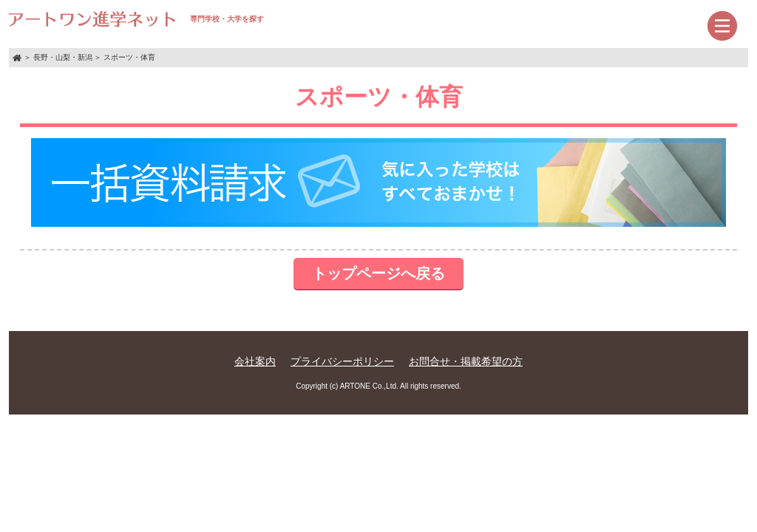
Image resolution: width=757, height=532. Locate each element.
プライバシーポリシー (342, 361)
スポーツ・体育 (129, 57)
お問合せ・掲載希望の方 (466, 361)
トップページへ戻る (378, 273)
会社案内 (255, 361)
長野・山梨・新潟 (63, 57)
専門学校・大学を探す (136, 19)
